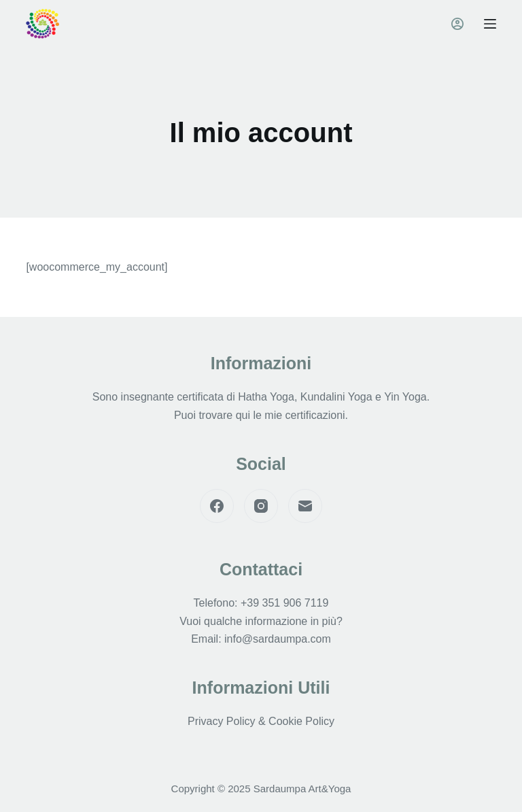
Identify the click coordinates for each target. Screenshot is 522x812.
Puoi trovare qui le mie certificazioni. (261, 415)
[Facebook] (217, 506)
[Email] (305, 506)
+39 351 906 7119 (284, 603)
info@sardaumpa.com (278, 639)
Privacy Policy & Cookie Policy (261, 721)
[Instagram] (261, 506)
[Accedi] (457, 24)
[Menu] (490, 24)
